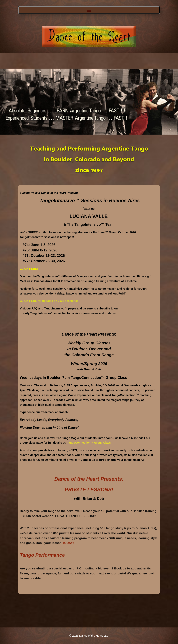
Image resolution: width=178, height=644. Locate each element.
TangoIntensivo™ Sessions (71, 200)
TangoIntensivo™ (31, 237)
